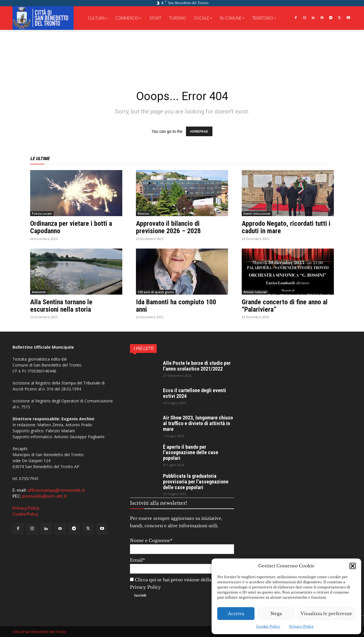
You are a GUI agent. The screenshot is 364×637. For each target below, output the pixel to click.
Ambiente (39, 292)
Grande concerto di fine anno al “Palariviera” (285, 306)
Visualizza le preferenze (326, 614)
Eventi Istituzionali (257, 214)
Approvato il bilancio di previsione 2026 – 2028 (168, 227)
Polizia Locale (42, 214)
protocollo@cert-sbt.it (45, 496)
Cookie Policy (268, 626)
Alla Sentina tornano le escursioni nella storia (61, 306)
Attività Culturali (255, 292)
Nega (276, 614)
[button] (353, 566)
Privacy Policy (302, 626)
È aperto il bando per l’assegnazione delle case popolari (191, 453)
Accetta (236, 614)
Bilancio (143, 214)
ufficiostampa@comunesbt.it (56, 490)
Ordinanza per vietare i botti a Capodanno (71, 227)
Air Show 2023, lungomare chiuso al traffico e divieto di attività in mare (198, 423)
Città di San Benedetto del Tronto (39, 632)
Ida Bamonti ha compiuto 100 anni (176, 306)
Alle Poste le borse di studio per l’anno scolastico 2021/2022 (197, 366)
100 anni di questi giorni (156, 292)
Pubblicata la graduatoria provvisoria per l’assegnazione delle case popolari (196, 482)
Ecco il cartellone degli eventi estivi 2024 (195, 393)
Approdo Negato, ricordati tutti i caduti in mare (286, 227)
